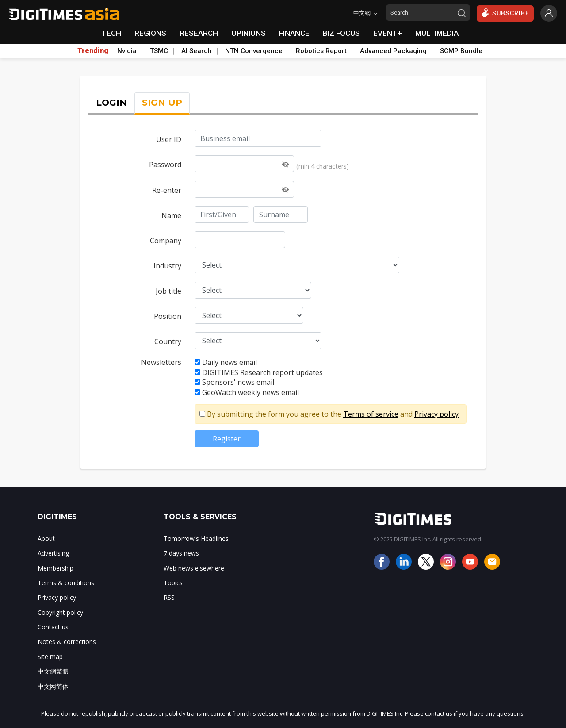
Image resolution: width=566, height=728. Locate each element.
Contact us (53, 627)
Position (168, 316)
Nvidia (127, 51)
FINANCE (294, 33)
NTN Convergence (254, 51)
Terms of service (371, 414)
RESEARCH (199, 33)
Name (171, 215)
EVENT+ (388, 33)
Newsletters (161, 362)
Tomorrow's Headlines (196, 538)
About (46, 538)
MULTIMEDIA (437, 33)
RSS (169, 597)
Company (166, 241)
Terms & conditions (66, 583)
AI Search (197, 51)
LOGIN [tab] (111, 103)
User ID (169, 139)
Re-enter (167, 190)
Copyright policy (60, 612)
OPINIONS (249, 33)
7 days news (181, 553)
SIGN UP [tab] (162, 103)
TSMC (159, 51)
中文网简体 (53, 686)
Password (165, 165)
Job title (168, 291)
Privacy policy (436, 414)
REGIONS (150, 33)
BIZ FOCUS (341, 33)
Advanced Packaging (393, 51)
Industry (167, 266)
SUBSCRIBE (505, 13)
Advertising (53, 553)
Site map (50, 657)
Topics (173, 583)
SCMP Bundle (461, 51)
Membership (55, 568)
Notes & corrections (67, 642)
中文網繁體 (53, 671)
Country (168, 341)
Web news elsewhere (194, 568)
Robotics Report (321, 51)
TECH (111, 33)
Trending (93, 51)
